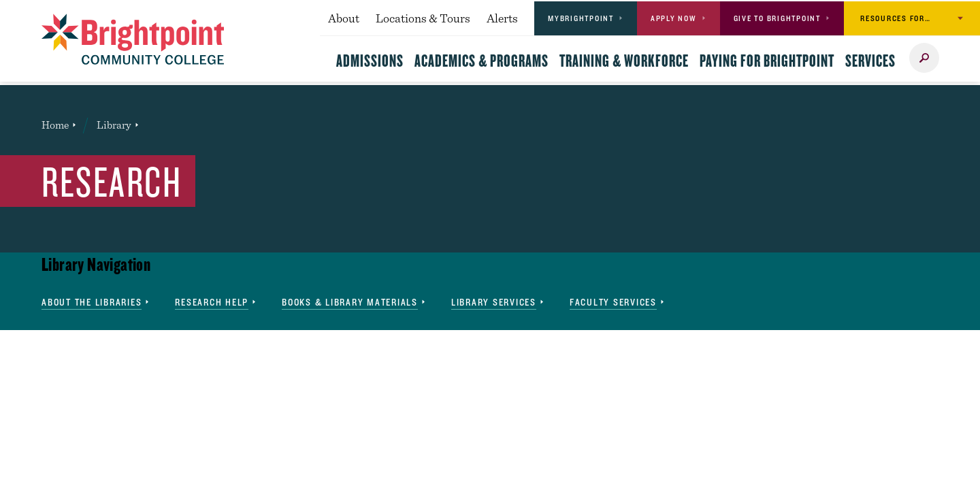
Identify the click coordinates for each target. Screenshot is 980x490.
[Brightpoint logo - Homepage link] (133, 39)
